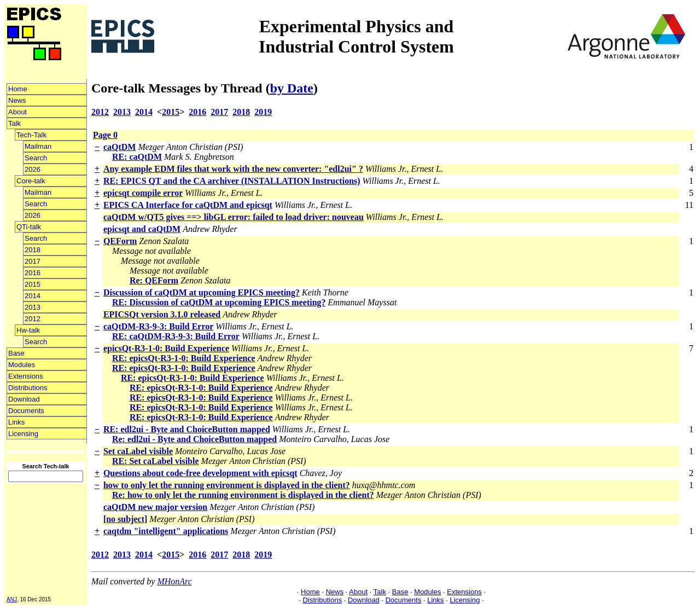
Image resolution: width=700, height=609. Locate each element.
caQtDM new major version (155, 507)
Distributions (28, 388)
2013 (33, 307)
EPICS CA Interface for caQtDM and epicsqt (188, 205)
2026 (33, 169)
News (17, 100)
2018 (33, 250)
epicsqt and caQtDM (142, 229)
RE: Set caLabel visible (156, 461)
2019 (263, 112)
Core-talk (31, 181)
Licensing (23, 434)
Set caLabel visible (138, 451)
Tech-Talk (31, 135)
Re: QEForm (154, 280)
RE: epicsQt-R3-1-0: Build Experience (184, 358)
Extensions (26, 376)
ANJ (12, 599)
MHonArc (174, 581)
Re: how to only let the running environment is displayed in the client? (243, 495)
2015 (33, 284)
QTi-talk (29, 227)
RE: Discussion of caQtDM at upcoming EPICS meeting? (219, 302)
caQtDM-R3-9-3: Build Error (158, 326)
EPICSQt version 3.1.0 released (162, 314)
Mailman (38, 146)
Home (18, 89)
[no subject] (125, 519)
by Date (292, 88)
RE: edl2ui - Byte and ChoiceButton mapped (187, 429)
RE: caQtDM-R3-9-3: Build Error (176, 336)
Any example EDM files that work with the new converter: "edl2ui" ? (233, 169)
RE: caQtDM (137, 157)
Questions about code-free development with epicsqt (200, 473)
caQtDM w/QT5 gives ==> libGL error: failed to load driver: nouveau (234, 217)
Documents (26, 411)
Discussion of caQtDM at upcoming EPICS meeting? (202, 292)
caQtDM (120, 147)
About (17, 112)
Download (24, 399)
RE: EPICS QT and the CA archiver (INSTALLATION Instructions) (232, 181)
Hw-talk (28, 330)
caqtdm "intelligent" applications (166, 531)
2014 (33, 296)
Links (16, 422)
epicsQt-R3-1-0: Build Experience (166, 348)
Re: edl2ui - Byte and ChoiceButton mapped (194, 439)
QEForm (120, 241)
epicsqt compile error (143, 193)
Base (16, 353)
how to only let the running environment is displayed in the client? (227, 485)
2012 (33, 319)
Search (36, 158)
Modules (22, 365)
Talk (14, 123)
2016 (33, 273)
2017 (33, 261)
